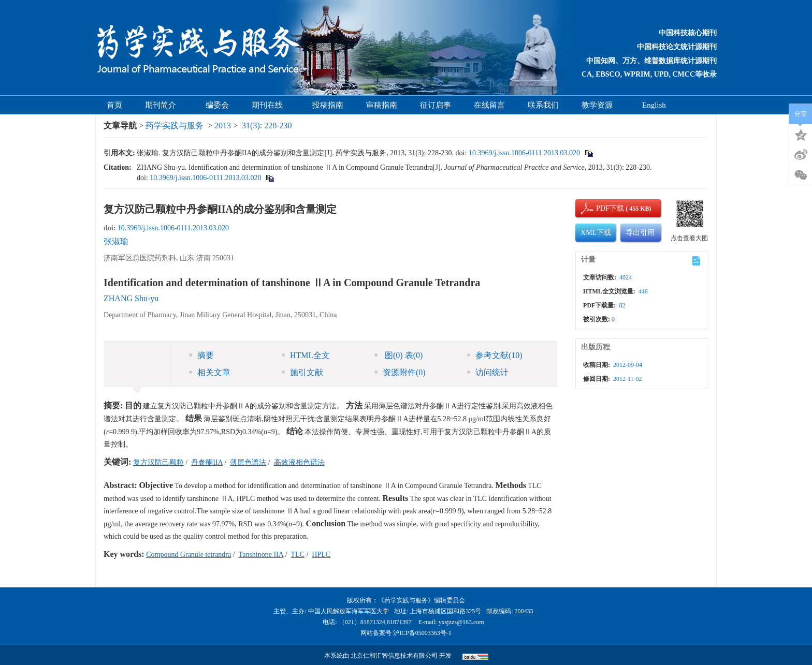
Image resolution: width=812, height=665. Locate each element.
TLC (298, 555)
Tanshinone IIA (261, 555)
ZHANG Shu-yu (131, 298)
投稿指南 (328, 105)
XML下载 (596, 233)
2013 (223, 125)
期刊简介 (164, 105)
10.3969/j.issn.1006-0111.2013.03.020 (524, 153)
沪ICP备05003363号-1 (422, 633)
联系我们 (543, 105)
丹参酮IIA (207, 462)
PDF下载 (601, 208)
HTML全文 (306, 355)
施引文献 (302, 372)
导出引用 (640, 233)
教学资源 (600, 105)
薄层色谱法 (248, 462)
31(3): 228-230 (267, 125)
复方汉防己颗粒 (158, 462)
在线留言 (489, 105)
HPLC (321, 555)
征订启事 (436, 105)
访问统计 (488, 372)
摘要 (201, 355)
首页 (114, 105)
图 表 (398, 355)
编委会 (217, 105)
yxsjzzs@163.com (461, 622)
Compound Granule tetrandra (189, 555)
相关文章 (210, 372)
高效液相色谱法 (299, 462)
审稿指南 (382, 105)
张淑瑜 (116, 241)
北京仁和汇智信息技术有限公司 (394, 656)
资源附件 (400, 372)
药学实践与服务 (175, 125)
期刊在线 (271, 105)
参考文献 (495, 355)
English (654, 105)
